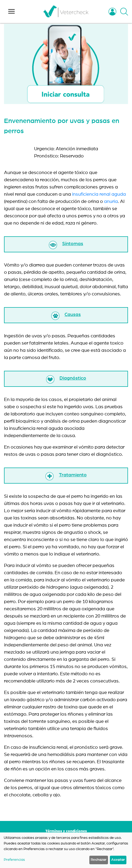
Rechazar (99, 860)
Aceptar (118, 860)
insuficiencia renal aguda (99, 194)
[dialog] (66, 850)
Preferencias (14, 860)
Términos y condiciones (66, 831)
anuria (111, 202)
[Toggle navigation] (11, 11)
